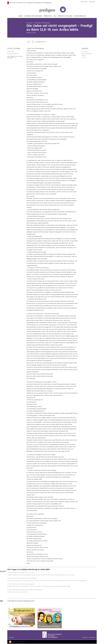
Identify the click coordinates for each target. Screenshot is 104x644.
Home (20, 16)
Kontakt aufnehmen (13, 54)
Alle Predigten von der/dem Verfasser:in (15, 57)
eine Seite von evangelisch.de (18, 642)
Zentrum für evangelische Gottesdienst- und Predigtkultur (35, 3)
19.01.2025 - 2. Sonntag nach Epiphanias (38, 23)
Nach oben (11, 638)
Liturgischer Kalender (33, 16)
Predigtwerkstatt (40, 42)
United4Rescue (80, 16)
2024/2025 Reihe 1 (87, 54)
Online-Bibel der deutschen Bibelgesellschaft (21, 601)
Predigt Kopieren (33, 42)
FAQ (55, 16)
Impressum (92, 2)
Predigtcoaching (65, 16)
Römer (29, 33)
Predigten (48, 16)
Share (29, 42)
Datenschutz (84, 2)
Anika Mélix (11, 52)
